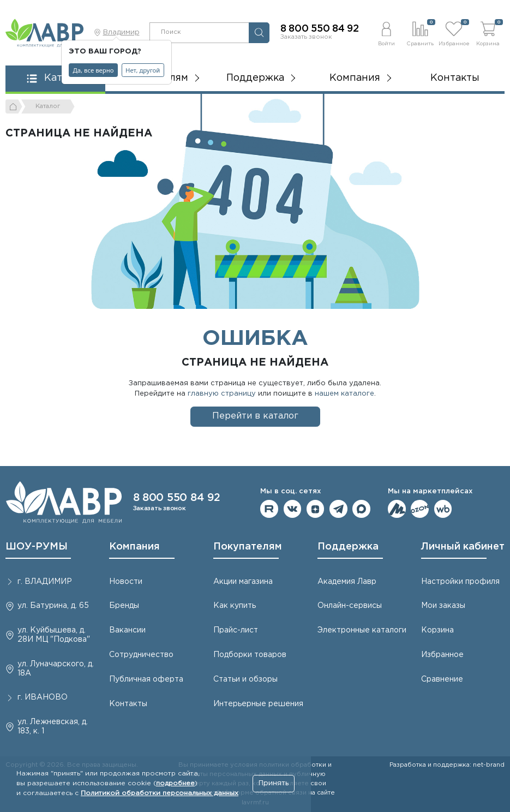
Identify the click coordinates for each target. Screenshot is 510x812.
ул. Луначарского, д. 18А (56, 669)
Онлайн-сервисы (350, 606)
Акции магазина (243, 582)
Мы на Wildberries (443, 509)
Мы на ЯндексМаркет (397, 509)
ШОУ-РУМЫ (37, 547)
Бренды (124, 606)
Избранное (442, 655)
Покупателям (248, 547)
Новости (126, 582)
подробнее (175, 783)
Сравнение (442, 679)
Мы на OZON (420, 509)
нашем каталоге (344, 394)
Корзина (437, 630)
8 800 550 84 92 (320, 29)
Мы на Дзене (316, 509)
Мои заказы (443, 606)
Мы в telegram (338, 509)
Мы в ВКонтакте (293, 509)
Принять (274, 783)
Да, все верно (94, 70)
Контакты (455, 78)
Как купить (235, 606)
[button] (386, 32)
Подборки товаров (250, 655)
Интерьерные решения (258, 704)
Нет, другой (143, 70)
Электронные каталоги (362, 630)
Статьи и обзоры (245, 679)
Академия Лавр (347, 582)
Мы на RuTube (269, 509)
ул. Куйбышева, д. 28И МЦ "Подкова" (54, 635)
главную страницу (222, 394)
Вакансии (127, 630)
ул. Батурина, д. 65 (53, 606)
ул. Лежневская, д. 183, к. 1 (53, 727)
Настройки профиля (460, 582)
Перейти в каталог (255, 416)
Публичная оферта (146, 679)
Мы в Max (361, 509)
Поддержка (348, 547)
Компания (134, 547)
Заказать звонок (306, 37)
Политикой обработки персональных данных (160, 793)
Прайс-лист (236, 630)
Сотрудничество (141, 655)
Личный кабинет (463, 547)
